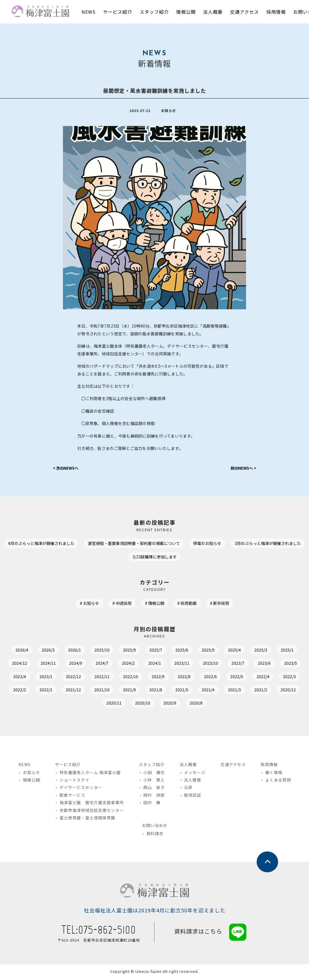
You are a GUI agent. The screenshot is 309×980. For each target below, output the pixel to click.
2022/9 (228, 678)
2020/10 (199, 704)
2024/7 (141, 664)
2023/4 (81, 678)
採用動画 (190, 605)
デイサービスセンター (81, 789)
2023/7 (286, 664)
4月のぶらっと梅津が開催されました (77, 545)
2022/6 (285, 678)
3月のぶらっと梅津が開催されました (124, 558)
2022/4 (54, 691)
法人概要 (188, 765)
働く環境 (274, 774)
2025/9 (142, 651)
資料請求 (155, 835)
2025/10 (112, 651)
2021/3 (81, 704)
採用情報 (269, 765)
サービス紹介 (68, 765)
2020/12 (138, 704)
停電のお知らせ (253, 545)
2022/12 (138, 678)
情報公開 (156, 605)
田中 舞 (152, 804)
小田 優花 (154, 774)
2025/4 (254, 651)
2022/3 (82, 691)
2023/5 (53, 678)
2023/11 (226, 664)
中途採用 (122, 605)
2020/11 (169, 704)
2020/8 (256, 704)
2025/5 (226, 651)
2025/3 (282, 651)
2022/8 (256, 678)
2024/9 (113, 664)
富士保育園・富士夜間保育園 (87, 819)
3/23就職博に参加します (197, 558)
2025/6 (198, 651)
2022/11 (169, 678)
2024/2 (169, 664)
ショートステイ (75, 781)
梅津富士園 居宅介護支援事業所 (92, 804)
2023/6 (24, 678)
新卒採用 (224, 605)
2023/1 (109, 678)
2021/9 (227, 691)
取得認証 (193, 796)
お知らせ (88, 605)
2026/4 (27, 651)
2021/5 (283, 691)
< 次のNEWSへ (67, 469)
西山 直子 (154, 789)
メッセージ (195, 774)
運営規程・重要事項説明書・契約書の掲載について (175, 545)
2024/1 (197, 664)
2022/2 (110, 691)
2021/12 (167, 691)
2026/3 (55, 651)
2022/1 (138, 691)
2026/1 (83, 651)
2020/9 (228, 704)
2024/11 (83, 664)
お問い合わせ (154, 826)
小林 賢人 (154, 781)
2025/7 (170, 651)
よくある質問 (278, 781)
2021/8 (255, 691)
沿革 (189, 789)
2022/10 (199, 678)
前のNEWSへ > (242, 469)
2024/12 (53, 664)
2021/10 (198, 691)
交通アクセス (233, 765)
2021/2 (109, 704)
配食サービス (72, 796)
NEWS (24, 765)
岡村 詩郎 (154, 796)
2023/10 (257, 664)
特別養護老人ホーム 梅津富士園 (90, 774)
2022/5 (26, 691)
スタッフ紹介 (151, 765)
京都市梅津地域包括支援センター (92, 811)
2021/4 (53, 704)
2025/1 (23, 664)
